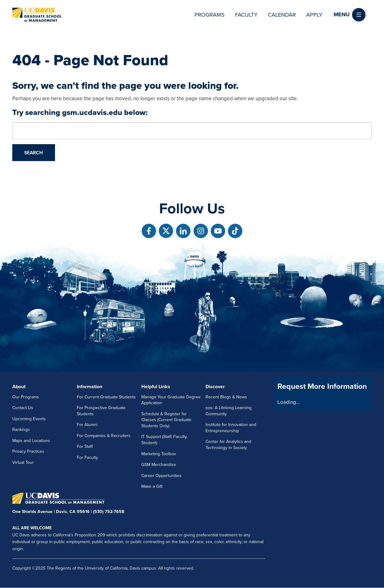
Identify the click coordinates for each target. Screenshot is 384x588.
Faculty (246, 15)
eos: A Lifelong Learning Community (229, 411)
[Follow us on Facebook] (149, 231)
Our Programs (26, 397)
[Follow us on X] (166, 231)
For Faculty (87, 458)
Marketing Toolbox (159, 454)
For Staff (85, 446)
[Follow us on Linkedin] (183, 231)
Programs (210, 15)
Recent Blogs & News (226, 397)
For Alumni (87, 425)
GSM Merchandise (159, 465)
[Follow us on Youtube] (218, 231)
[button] (350, 15)
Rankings (21, 430)
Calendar (282, 15)
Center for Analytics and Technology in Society (228, 445)
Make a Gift (152, 486)
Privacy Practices (28, 451)
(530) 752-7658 (109, 512)
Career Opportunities (161, 476)
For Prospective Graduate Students (101, 411)
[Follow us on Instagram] (201, 231)
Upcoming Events (29, 419)
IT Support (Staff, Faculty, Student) (164, 440)
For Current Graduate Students (106, 397)
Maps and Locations (31, 441)
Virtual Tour (23, 462)
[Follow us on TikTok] (235, 231)
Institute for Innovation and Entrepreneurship (231, 428)
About (19, 387)
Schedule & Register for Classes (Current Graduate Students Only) (166, 420)
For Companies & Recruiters (104, 436)
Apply (314, 15)
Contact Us (23, 408)
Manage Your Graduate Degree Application (171, 400)
